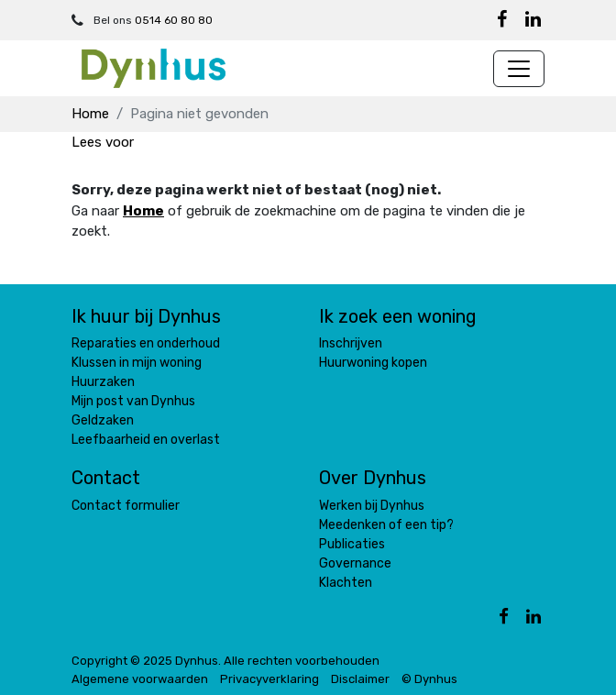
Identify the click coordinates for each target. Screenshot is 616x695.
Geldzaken (103, 420)
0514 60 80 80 (174, 20)
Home (90, 114)
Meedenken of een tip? (386, 525)
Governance (355, 563)
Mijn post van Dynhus (133, 401)
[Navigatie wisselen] (519, 69)
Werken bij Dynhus (372, 506)
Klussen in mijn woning (137, 363)
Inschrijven (351, 343)
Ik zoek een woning (398, 316)
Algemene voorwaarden (140, 679)
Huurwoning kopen (373, 363)
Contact (106, 478)
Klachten (346, 583)
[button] (103, 142)
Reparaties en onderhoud (146, 343)
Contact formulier (126, 506)
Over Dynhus (373, 478)
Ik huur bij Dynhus (146, 316)
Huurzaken (103, 382)
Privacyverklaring (269, 679)
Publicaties (352, 544)
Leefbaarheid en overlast (146, 440)
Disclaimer (360, 679)
